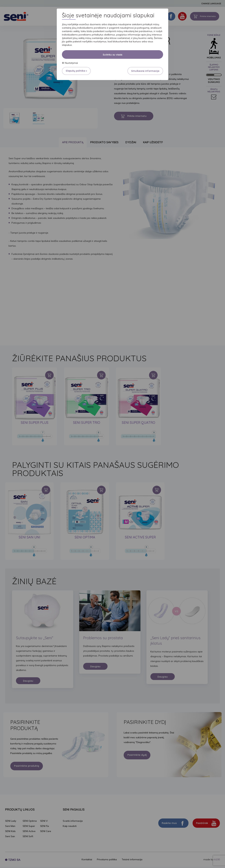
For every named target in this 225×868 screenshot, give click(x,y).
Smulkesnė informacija (145, 71)
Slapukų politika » (76, 71)
